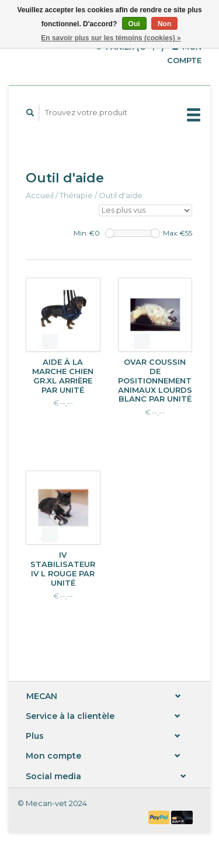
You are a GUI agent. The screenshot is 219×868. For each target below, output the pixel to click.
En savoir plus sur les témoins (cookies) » (111, 38)
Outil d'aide (121, 195)
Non (164, 24)
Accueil (40, 195)
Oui (134, 24)
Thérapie (76, 195)
